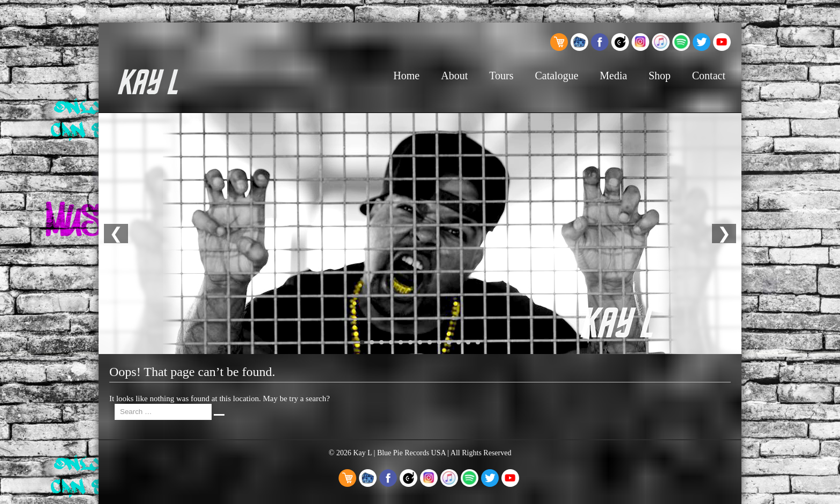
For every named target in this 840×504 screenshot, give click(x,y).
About (454, 76)
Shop (660, 76)
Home (406, 76)
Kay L (362, 453)
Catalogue (556, 76)
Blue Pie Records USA (411, 453)
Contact (709, 76)
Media (614, 76)
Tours (501, 76)
